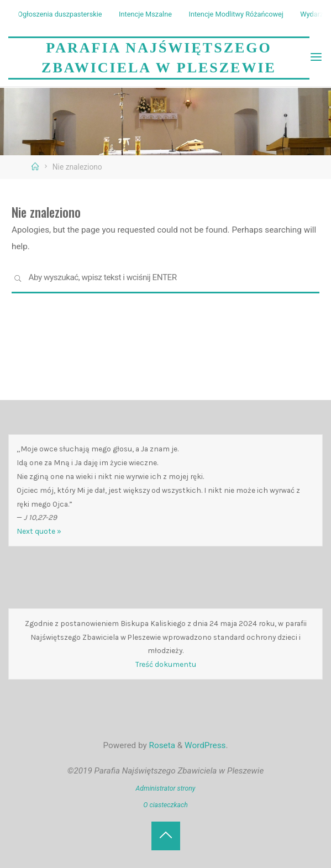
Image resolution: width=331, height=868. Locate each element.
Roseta (161, 745)
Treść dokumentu (166, 664)
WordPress (205, 745)
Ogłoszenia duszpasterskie (60, 14)
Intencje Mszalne (145, 14)
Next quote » (39, 531)
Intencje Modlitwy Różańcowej (236, 14)
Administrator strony (166, 788)
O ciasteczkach (165, 805)
